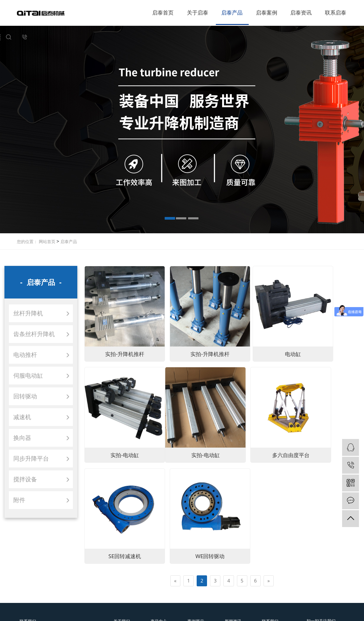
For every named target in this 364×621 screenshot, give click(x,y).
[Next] (269, 451)
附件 (19, 500)
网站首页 (47, 241)
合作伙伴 (122, 573)
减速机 (22, 417)
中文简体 (166, 606)
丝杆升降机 (28, 313)
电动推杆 (25, 355)
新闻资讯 (233, 545)
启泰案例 (267, 12)
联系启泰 (336, 12)
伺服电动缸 (28, 375)
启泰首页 (163, 12)
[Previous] (175, 451)
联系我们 (270, 545)
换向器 (22, 438)
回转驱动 (25, 396)
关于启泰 (198, 12)
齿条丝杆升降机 (34, 334)
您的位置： (27, 241)
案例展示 (196, 545)
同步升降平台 (31, 458)
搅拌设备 (25, 479)
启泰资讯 (301, 12)
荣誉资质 (122, 565)
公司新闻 (233, 557)
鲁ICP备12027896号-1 (235, 613)
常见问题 (233, 573)
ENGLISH (203, 606)
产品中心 (159, 545)
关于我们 (122, 545)
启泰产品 (232, 12)
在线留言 (270, 565)
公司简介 (122, 557)
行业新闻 (233, 565)
